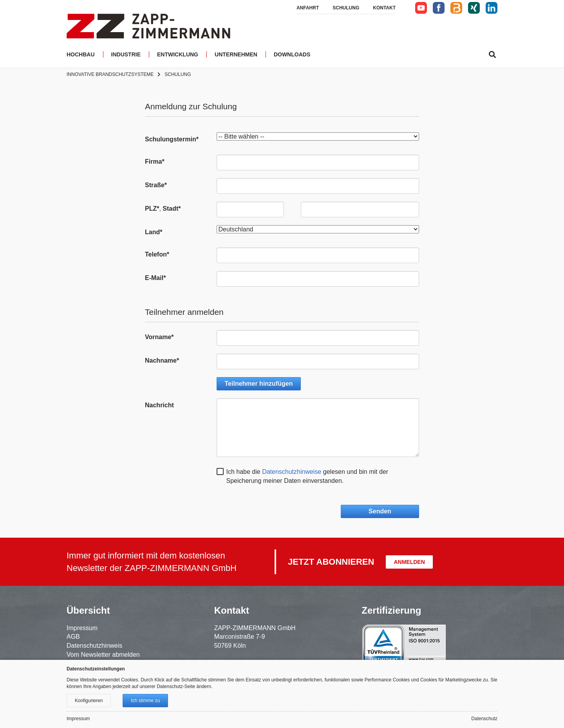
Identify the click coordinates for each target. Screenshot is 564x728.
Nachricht (159, 405)
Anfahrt (308, 8)
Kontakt (384, 8)
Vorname (159, 337)
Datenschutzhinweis (94, 646)
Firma (155, 162)
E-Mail (155, 278)
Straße (156, 185)
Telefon (157, 254)
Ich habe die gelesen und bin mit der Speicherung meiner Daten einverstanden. (307, 476)
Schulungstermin (172, 139)
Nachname (162, 360)
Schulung (346, 8)
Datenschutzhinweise (292, 472)
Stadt (172, 209)
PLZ (152, 209)
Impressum (82, 628)
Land (154, 232)
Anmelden (409, 562)
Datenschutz (484, 719)
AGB (73, 637)
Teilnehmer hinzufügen (259, 384)
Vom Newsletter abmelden (103, 655)
